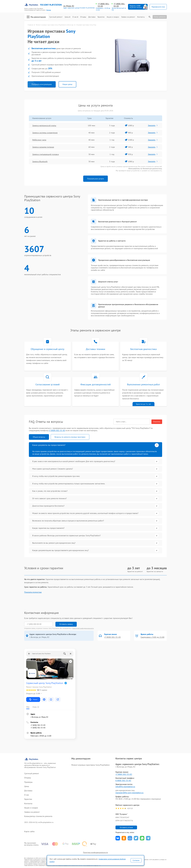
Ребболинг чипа (39, 140)
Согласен (136, 860)
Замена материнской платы (44, 125)
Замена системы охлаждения (45, 133)
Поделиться (118, 838)
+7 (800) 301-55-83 (103, 5)
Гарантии (101, 17)
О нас (75, 17)
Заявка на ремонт (128, 17)
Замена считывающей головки (46, 154)
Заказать (153, 125)
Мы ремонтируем (36, 17)
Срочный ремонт (56, 17)
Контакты (141, 17)
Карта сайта (29, 831)
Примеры (28, 782)
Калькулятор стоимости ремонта (38, 816)
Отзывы (83, 17)
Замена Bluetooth (40, 161)
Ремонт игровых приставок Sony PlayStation (91, 765)
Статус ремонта (160, 17)
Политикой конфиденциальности (83, 628)
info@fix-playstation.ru (125, 787)
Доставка (92, 17)
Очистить (157, 422)
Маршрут (33, 699)
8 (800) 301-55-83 (123, 780)
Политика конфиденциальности (95, 852)
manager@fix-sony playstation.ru (129, 793)
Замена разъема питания (43, 147)
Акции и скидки (113, 17)
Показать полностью (33, 592)
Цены (67, 17)
